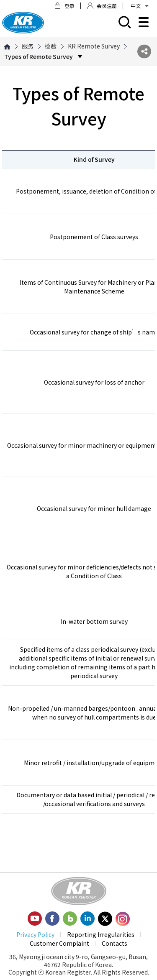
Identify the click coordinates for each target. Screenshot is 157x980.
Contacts (115, 943)
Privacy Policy (35, 934)
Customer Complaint (59, 943)
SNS (144, 52)
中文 (140, 6)
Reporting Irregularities (101, 934)
